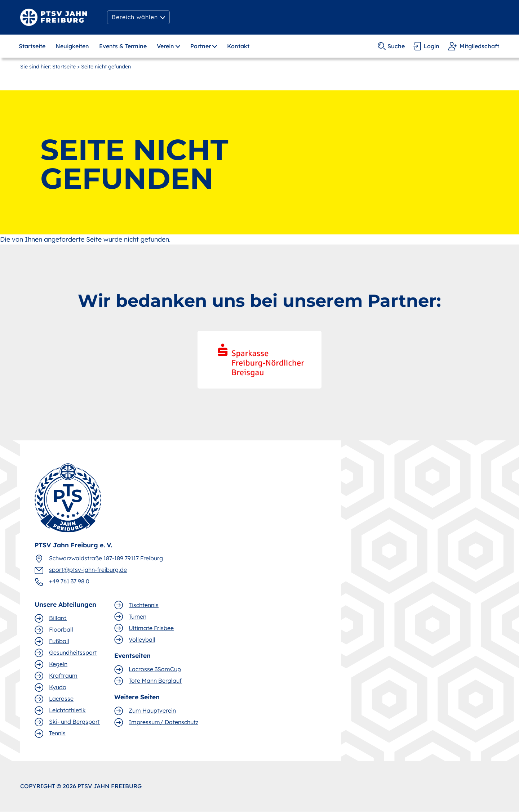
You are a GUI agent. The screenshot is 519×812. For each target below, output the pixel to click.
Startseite (32, 46)
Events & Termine (123, 46)
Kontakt (238, 46)
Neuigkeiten (72, 46)
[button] (138, 17)
